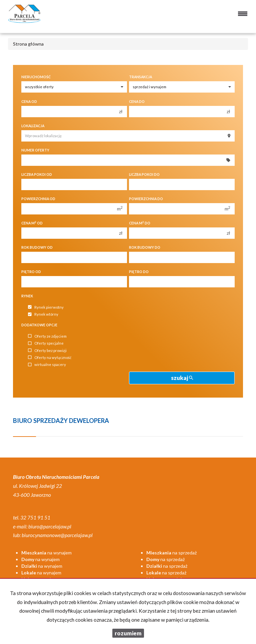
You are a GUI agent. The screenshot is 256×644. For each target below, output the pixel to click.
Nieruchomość (36, 77)
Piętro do (139, 272)
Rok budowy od (37, 247)
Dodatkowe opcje (39, 325)
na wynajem (46, 553)
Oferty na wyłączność (50, 357)
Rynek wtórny (43, 315)
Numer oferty (35, 150)
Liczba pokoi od (37, 174)
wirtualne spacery (47, 365)
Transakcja (140, 77)
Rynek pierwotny (46, 307)
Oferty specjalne (46, 343)
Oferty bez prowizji (47, 350)
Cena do (137, 102)
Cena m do (140, 223)
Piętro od (31, 272)
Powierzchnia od (38, 199)
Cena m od (32, 223)
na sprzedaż (171, 553)
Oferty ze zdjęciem (47, 336)
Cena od (29, 102)
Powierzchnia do (146, 199)
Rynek (27, 296)
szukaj (182, 378)
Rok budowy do (145, 247)
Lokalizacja (33, 126)
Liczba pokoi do (144, 174)
